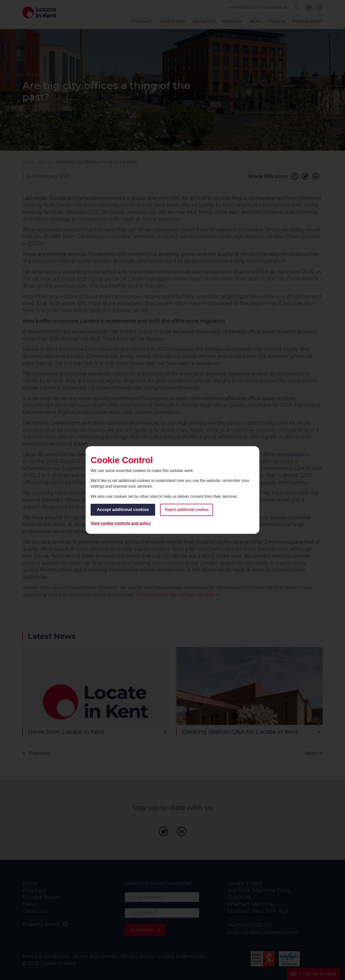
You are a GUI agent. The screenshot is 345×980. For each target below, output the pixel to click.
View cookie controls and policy (121, 523)
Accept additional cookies (123, 510)
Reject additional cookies (187, 510)
